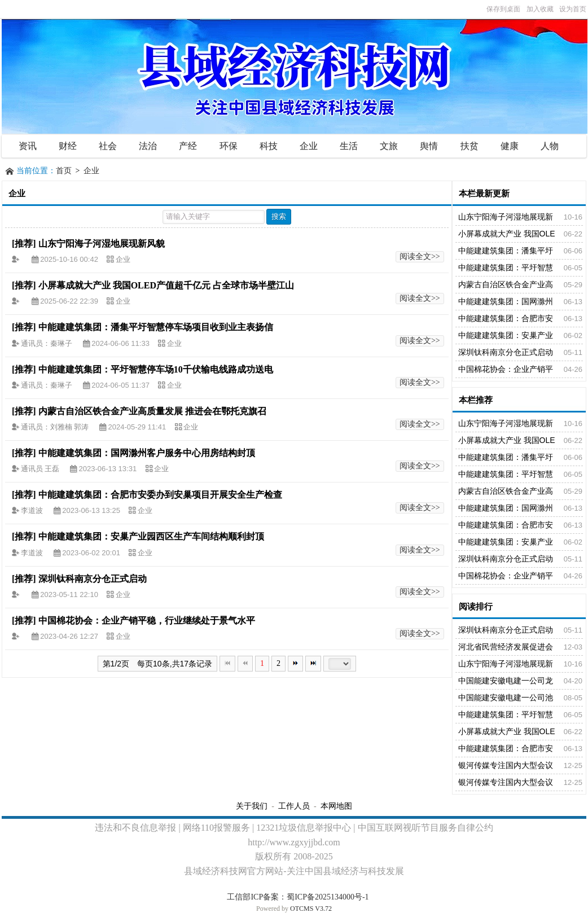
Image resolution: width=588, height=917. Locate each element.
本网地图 (336, 806)
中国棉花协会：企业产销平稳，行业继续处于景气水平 (147, 620)
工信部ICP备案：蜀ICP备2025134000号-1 (298, 897)
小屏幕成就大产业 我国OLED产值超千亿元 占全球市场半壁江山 (166, 285)
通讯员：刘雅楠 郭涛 (56, 427)
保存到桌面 (503, 9)
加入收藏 (540, 9)
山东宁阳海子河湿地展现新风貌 (102, 243)
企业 (91, 171)
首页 (64, 171)
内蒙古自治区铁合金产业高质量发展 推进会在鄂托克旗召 (152, 411)
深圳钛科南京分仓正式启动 (93, 579)
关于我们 (252, 806)
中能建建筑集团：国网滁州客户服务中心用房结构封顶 (147, 453)
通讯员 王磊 (41, 469)
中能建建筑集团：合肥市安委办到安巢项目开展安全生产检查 (160, 495)
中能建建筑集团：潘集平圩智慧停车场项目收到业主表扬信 (156, 327)
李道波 (33, 510)
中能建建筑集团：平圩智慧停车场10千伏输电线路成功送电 (156, 369)
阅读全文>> (420, 256)
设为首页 (573, 9)
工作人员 (294, 806)
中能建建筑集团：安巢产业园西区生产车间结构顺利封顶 (151, 536)
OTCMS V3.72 (311, 909)
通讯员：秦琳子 (47, 343)
